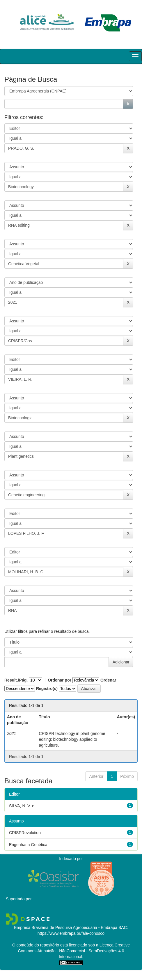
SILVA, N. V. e (22, 806)
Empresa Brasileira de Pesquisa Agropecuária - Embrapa (66, 927)
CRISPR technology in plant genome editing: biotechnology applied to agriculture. (72, 739)
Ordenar (108, 680)
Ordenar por (60, 680)
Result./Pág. (16, 680)
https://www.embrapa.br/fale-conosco (71, 933)
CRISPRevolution (25, 833)
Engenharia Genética (28, 845)
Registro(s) (47, 689)
